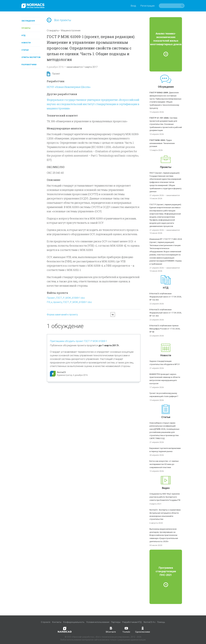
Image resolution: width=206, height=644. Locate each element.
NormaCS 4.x (149, 622)
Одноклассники (143, 630)
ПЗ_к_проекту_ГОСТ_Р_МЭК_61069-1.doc (69, 302)
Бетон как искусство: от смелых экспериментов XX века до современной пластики (164, 464)
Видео (166, 488)
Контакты (57, 622)
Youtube (126, 630)
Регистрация (147, 6)
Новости (26, 43)
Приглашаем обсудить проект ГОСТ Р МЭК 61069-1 (78, 341)
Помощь (161, 622)
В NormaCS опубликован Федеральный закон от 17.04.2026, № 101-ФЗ (166, 313)
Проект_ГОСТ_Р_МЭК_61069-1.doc (66, 298)
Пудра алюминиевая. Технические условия (162, 143)
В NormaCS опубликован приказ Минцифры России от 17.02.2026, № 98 (165, 329)
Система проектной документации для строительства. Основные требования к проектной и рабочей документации (166, 124)
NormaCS (61, 372)
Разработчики (29, 65)
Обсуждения (28, 21)
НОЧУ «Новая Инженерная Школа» (69, 87)
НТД (23, 35)
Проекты (26, 28)
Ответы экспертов (31, 57)
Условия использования (98, 622)
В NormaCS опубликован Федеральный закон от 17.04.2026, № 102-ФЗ (166, 297)
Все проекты (59, 20)
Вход (133, 6)
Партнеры (116, 622)
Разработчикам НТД (132, 622)
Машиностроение (71, 30)
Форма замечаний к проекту (62, 314)
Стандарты (53, 30)
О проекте (46, 622)
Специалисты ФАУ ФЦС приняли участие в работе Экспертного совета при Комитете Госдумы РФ (165, 497)
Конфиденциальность (74, 622)
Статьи (25, 50)
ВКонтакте (111, 630)
